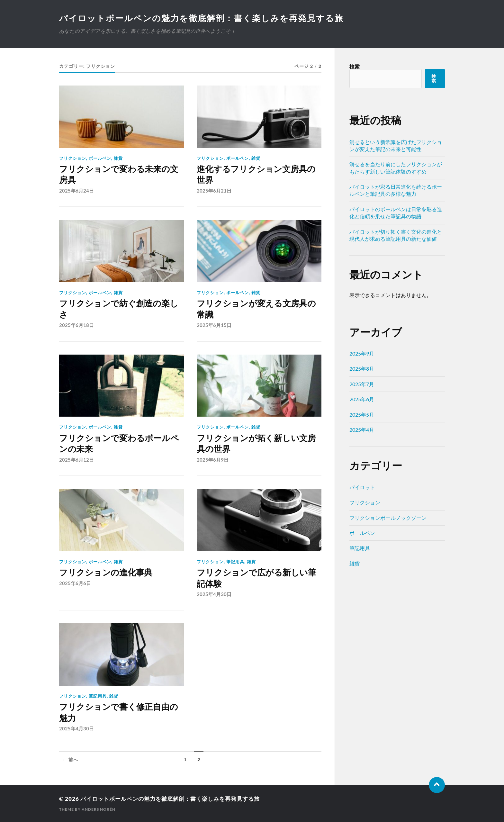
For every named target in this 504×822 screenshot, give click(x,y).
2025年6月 (362, 399)
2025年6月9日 (213, 460)
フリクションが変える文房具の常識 (256, 309)
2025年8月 (362, 369)
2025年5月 (362, 415)
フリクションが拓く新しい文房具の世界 (256, 444)
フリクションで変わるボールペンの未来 (119, 444)
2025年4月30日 (214, 594)
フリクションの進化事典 (106, 573)
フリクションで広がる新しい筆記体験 (256, 578)
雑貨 (118, 158)
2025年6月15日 (214, 325)
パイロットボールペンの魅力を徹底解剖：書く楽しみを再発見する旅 (201, 18)
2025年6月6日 (75, 583)
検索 (355, 66)
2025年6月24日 (76, 191)
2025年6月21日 (214, 191)
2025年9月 (362, 353)
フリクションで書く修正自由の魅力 (118, 712)
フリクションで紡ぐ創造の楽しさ (119, 309)
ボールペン (100, 158)
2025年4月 (362, 430)
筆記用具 (235, 562)
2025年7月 (362, 384)
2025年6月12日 (76, 460)
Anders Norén (99, 809)
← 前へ (70, 760)
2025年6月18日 (76, 325)
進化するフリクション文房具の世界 (256, 175)
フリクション (73, 158)
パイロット (362, 487)
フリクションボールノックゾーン (388, 518)
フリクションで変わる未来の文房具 (119, 175)
